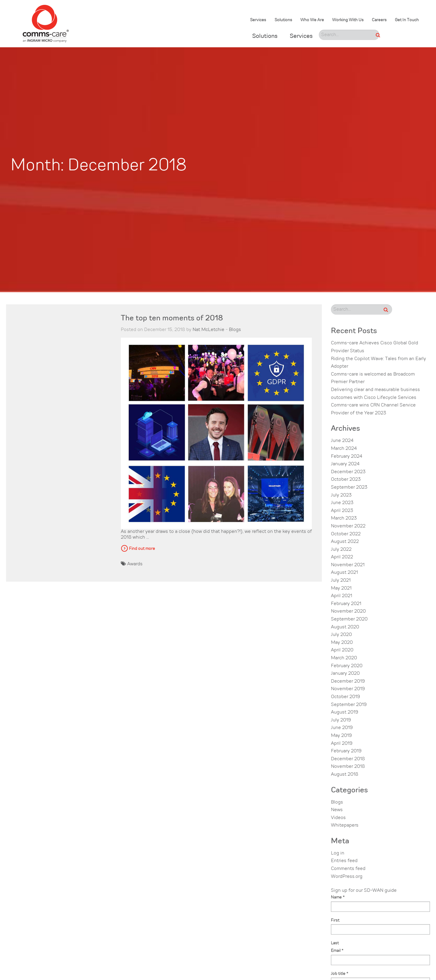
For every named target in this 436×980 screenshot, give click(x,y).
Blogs (235, 330)
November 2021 (348, 565)
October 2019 (345, 697)
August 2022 (345, 542)
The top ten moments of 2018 (172, 318)
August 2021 (344, 573)
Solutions (283, 20)
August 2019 (345, 712)
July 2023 (341, 495)
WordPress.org (347, 877)
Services (258, 20)
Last (335, 943)
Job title (340, 974)
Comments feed (348, 869)
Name (338, 897)
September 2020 (349, 619)
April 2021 (342, 596)
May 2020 (342, 643)
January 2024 (345, 464)
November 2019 (348, 689)
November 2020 (348, 611)
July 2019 (341, 720)
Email (337, 951)
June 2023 (342, 503)
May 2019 (341, 736)
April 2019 (342, 744)
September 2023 (349, 487)
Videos (338, 818)
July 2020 (341, 635)
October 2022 (346, 534)
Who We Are (312, 20)
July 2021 (341, 580)
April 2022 (342, 557)
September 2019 (349, 705)
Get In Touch (407, 20)
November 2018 (348, 767)
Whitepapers (345, 825)
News (337, 810)
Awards (135, 564)
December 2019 (348, 681)
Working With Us (348, 20)
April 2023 (342, 511)
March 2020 (344, 658)
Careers (379, 20)
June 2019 (342, 728)
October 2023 (346, 480)
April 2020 (342, 650)
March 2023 (344, 518)
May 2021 (341, 588)
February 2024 (347, 457)
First (335, 920)
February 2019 (346, 751)
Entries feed (344, 861)
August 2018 (345, 774)
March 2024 (344, 449)
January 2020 (345, 674)
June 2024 (342, 441)
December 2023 (348, 472)
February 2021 (346, 604)
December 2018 (348, 759)
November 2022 (348, 526)
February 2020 (347, 666)
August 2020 (345, 627)
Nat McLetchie (208, 330)
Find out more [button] (142, 549)
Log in (338, 853)
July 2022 (341, 550)
